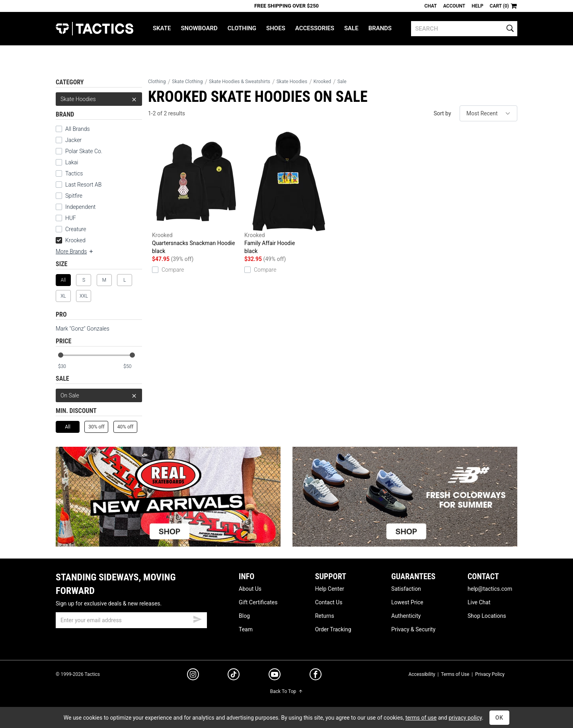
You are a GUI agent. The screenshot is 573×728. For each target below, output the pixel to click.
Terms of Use (455, 674)
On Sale (99, 395)
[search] (464, 29)
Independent (76, 207)
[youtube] (275, 676)
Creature (71, 229)
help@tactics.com (490, 589)
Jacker (69, 140)
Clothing (242, 28)
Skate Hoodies (99, 99)
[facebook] (316, 676)
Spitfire (69, 196)
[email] (131, 620)
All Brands (73, 129)
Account (454, 6)
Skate (162, 28)
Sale (351, 28)
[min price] (67, 367)
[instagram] (193, 675)
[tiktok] (234, 675)
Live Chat (479, 602)
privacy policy (465, 718)
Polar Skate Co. (79, 151)
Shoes (276, 28)
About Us (250, 589)
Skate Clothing (187, 82)
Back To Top (286, 691)
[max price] (133, 367)
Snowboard (199, 28)
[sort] (488, 113)
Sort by (442, 113)
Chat (431, 6)
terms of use (421, 718)
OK (500, 718)
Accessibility (422, 674)
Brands (380, 28)
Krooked (71, 240)
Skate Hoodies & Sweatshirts (240, 82)
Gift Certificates (258, 602)
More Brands (75, 251)
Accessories (315, 28)
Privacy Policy (490, 674)
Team (246, 629)
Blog (244, 616)
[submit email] (197, 618)
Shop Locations (487, 616)
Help (477, 6)
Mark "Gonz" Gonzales (83, 329)
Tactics (95, 29)
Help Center (330, 589)
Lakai (67, 162)
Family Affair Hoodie (288, 193)
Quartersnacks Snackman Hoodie (196, 193)
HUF (66, 218)
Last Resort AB (79, 185)
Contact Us (329, 602)
